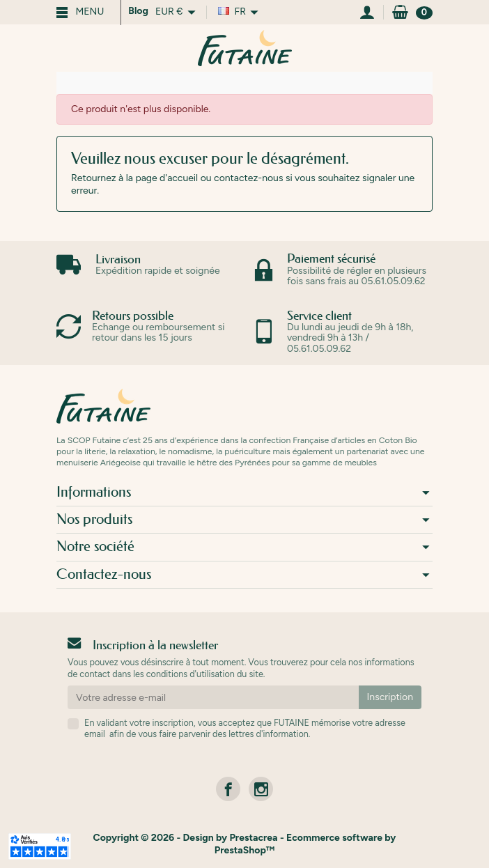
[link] (228, 789)
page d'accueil (166, 178)
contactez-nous (248, 178)
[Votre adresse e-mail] (213, 697)
